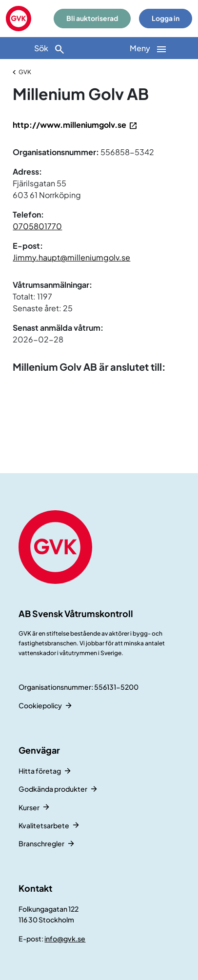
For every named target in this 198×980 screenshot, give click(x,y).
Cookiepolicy (40, 705)
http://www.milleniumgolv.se (69, 125)
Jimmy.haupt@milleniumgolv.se (71, 257)
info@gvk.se (65, 939)
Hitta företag (40, 771)
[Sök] (49, 48)
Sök (50, 49)
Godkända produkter (53, 789)
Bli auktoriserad (92, 18)
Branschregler (41, 843)
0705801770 (37, 226)
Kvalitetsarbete (44, 825)
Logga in (166, 18)
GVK (25, 72)
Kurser (29, 807)
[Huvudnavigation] (148, 48)
